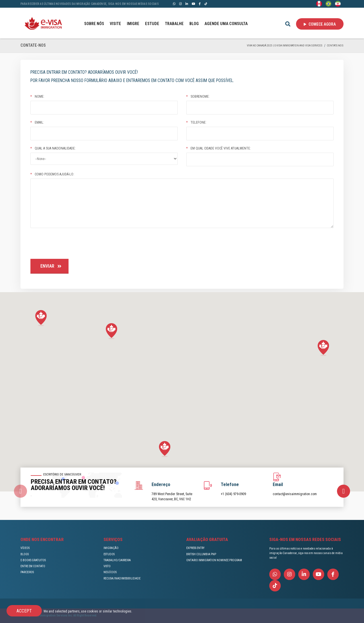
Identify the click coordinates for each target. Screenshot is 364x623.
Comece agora (320, 24)
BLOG (194, 24)
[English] (319, 3)
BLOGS (25, 554)
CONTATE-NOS (335, 45)
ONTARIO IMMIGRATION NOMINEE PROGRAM (214, 560)
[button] (41, 318)
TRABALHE (174, 24)
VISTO (107, 566)
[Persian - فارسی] (338, 3)
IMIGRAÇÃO (111, 548)
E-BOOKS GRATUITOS (33, 560)
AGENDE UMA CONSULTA (226, 24)
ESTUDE (152, 24)
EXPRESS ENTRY (195, 548)
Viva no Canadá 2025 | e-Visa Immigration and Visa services (285, 45)
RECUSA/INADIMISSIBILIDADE (122, 578)
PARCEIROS (27, 572)
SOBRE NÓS (94, 24)
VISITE (115, 24)
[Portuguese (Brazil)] (328, 3)
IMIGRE (133, 24)
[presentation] (74, 244)
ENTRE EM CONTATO (33, 566)
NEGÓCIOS (110, 572)
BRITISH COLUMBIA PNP (201, 554)
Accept (24, 611)
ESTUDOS (109, 554)
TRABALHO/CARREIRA (117, 560)
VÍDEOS (25, 548)
